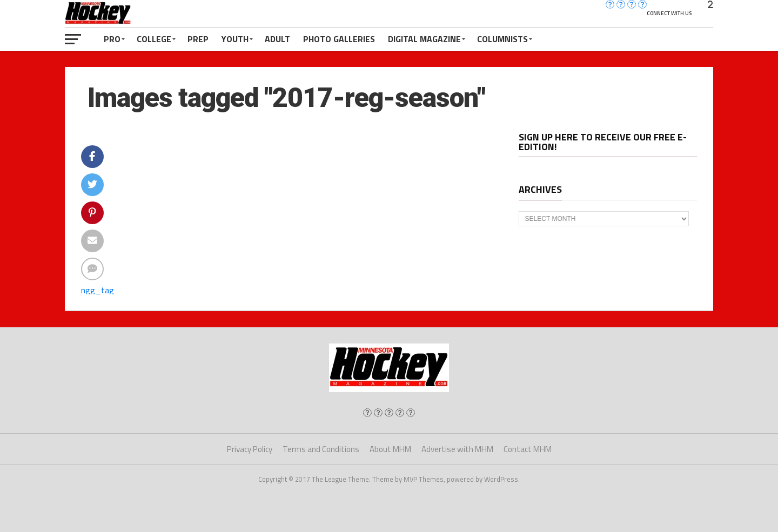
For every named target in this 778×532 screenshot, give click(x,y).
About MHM (390, 449)
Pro (112, 39)
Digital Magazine (424, 39)
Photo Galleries (339, 39)
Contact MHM (528, 449)
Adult (277, 39)
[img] (367, 413)
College (154, 39)
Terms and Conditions (321, 449)
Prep (198, 39)
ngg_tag (98, 290)
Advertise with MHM (457, 449)
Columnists (502, 39)
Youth (235, 39)
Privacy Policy (250, 449)
